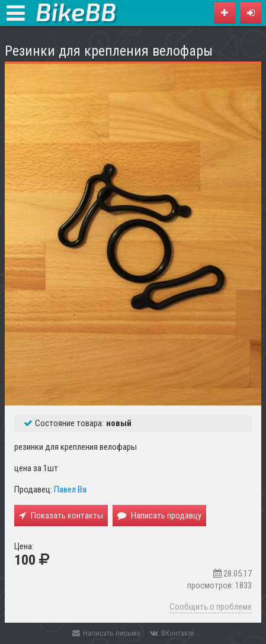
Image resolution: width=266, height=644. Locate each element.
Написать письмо (106, 633)
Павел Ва (70, 490)
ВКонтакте (172, 633)
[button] (251, 13)
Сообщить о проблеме (211, 607)
